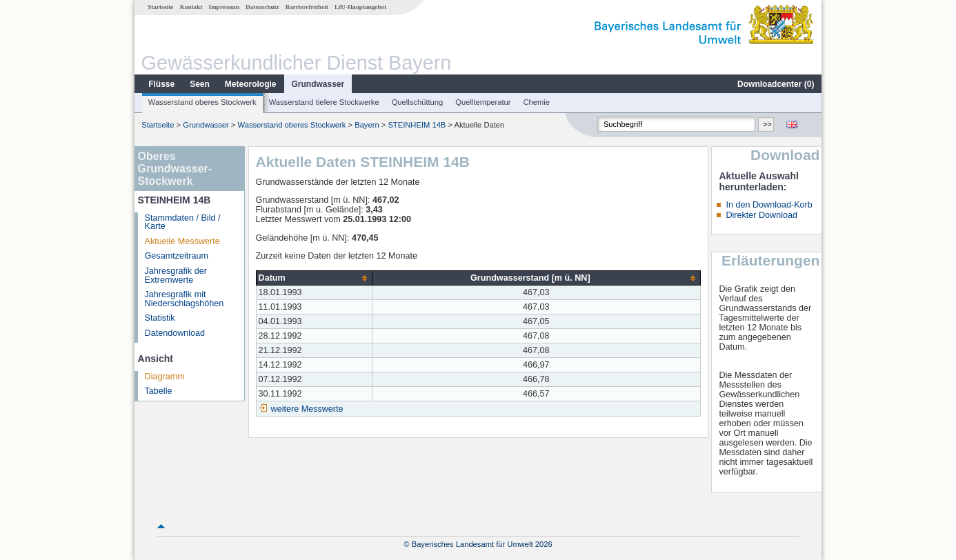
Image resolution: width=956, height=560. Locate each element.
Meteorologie (251, 84)
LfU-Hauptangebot (360, 7)
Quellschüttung (418, 102)
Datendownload (175, 333)
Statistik (160, 318)
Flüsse (161, 84)
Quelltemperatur (483, 102)
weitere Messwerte (307, 409)
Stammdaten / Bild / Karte (183, 222)
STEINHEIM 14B (417, 125)
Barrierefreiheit (307, 7)
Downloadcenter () (776, 84)
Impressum (224, 7)
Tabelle (159, 391)
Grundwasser (318, 84)
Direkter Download (761, 215)
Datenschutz (262, 7)
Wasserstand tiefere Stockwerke (324, 102)
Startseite (160, 7)
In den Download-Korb (769, 205)
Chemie (537, 102)
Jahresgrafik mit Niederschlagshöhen (185, 299)
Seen (200, 84)
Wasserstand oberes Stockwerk (202, 102)
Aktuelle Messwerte (182, 241)
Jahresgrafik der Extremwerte (176, 276)
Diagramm (165, 377)
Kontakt (191, 7)
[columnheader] (314, 278)
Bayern (367, 125)
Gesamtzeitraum (177, 256)
